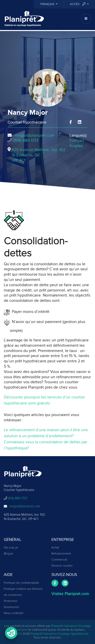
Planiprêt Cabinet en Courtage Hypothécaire (59, 634)
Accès (78, 4)
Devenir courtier (62, 566)
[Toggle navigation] (86, 19)
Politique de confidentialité (21, 583)
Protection (11, 601)
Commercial (59, 560)
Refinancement (61, 554)
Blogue (8, 554)
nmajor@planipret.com (35, 135)
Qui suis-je (11, 548)
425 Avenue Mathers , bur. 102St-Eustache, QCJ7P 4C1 (39, 155)
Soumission (11, 607)
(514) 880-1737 (26, 140)
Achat (55, 548)
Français (48, 4)
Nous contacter (14, 613)
